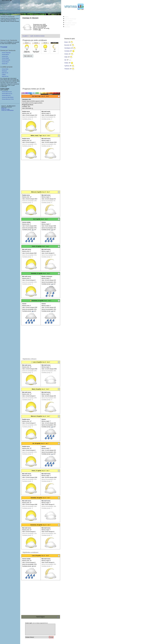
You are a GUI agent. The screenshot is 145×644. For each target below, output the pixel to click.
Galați (66, 57)
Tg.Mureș (67, 66)
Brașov (66, 42)
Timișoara (67, 69)
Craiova (66, 54)
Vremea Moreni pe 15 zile (8, 99)
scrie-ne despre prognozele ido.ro (37, 623)
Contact (67, 27)
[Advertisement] (41, 72)
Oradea (66, 63)
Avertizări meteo (71, 23)
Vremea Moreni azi (6, 95)
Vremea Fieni (5, 56)
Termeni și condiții (5, 109)
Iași (65, 60)
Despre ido (4, 108)
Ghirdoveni (4, 71)
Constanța (67, 51)
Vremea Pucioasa (6, 60)
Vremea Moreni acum (7, 92)
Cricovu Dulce (5, 69)
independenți (3, 84)
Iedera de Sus (5, 76)
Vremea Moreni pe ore (7, 94)
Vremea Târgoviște (6, 53)
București (67, 45)
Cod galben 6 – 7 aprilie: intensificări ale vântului (33, 36)
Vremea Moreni (5, 55)
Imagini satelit (70, 25)
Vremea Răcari (5, 62)
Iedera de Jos (5, 73)
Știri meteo (69, 21)
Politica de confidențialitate (7, 110)
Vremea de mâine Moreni (8, 97)
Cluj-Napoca (68, 48)
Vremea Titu (5, 64)
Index (67, 17)
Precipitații (4, 47)
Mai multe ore (28, 56)
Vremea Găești (5, 58)
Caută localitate (70, 19)
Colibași (4, 75)
